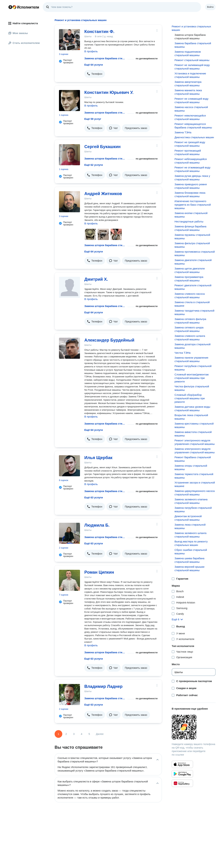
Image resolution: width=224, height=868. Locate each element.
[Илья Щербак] (69, 466)
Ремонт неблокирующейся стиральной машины (191, 161)
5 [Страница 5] (89, 734)
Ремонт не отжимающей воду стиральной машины (192, 169)
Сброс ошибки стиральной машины (191, 552)
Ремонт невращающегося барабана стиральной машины (193, 126)
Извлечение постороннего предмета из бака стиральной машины (193, 205)
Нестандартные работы (189, 221)
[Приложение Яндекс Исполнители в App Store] (182, 764)
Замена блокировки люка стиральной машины (190, 194)
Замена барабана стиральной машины (193, 45)
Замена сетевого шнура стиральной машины (189, 329)
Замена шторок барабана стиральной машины (105, 58)
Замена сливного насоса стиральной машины (190, 296)
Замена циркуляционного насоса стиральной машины (195, 493)
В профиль (91, 51)
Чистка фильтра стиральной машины (192, 388)
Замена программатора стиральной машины (189, 279)
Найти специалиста (23, 23)
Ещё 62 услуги (94, 165)
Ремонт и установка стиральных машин (191, 28)
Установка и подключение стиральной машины (190, 75)
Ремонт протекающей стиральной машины (188, 152)
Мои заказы (18, 33)
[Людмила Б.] (69, 533)
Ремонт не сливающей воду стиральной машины (191, 100)
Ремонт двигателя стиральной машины (193, 287)
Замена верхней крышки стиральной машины (189, 568)
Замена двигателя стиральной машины (193, 262)
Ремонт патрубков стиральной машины (193, 368)
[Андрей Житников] (69, 202)
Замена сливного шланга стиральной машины (190, 338)
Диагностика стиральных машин (194, 137)
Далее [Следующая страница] (100, 734)
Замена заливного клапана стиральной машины (191, 501)
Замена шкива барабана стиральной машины (189, 560)
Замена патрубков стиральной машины (193, 510)
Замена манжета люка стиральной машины (188, 92)
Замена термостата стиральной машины (194, 476)
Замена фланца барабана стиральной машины (190, 228)
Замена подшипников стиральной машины (188, 53)
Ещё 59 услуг (93, 119)
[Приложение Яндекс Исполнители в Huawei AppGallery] (182, 783)
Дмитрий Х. (96, 279)
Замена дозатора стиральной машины (192, 346)
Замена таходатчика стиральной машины (194, 312)
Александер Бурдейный (109, 340)
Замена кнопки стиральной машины (191, 215)
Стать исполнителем (24, 43)
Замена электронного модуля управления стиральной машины (195, 451)
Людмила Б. (97, 525)
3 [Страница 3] (74, 734)
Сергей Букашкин (102, 147)
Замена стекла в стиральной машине (192, 304)
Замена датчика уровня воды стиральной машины (192, 408)
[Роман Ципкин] (69, 580)
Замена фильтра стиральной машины (192, 245)
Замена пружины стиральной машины (192, 237)
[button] (95, 74)
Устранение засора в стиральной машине (195, 484)
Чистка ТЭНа (182, 353)
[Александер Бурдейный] (69, 348)
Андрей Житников (103, 194)
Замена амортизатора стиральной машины (188, 84)
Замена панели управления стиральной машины (191, 359)
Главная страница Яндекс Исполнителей (24, 7)
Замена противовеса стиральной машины (195, 253)
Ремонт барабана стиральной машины (193, 459)
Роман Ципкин (99, 572)
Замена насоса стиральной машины (191, 109)
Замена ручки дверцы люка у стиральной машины (192, 178)
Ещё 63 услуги (94, 497)
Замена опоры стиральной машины (191, 467)
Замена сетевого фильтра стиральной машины (190, 321)
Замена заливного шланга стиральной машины (190, 535)
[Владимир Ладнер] (69, 695)
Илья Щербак (98, 458)
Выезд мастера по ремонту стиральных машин (191, 543)
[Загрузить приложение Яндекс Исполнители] (194, 727)
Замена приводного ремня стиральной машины (191, 186)
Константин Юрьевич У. (109, 92)
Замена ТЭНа (183, 132)
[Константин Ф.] (69, 40)
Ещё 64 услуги (94, 65)
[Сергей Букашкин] (69, 155)
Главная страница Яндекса (10, 7)
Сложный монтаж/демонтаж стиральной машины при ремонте (192, 378)
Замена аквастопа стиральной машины (193, 434)
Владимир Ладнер (103, 686)
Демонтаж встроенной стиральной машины (188, 518)
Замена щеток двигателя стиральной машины (190, 270)
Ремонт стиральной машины (192, 60)
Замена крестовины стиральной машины (194, 425)
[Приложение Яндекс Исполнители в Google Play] (182, 774)
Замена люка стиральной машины (190, 526)
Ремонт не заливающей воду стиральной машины (192, 67)
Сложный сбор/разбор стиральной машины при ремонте (190, 398)
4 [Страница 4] (82, 734)
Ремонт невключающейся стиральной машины (190, 117)
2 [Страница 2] (66, 734)
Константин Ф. (99, 31)
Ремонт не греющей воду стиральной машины (190, 144)
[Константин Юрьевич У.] (69, 101)
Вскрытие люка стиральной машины (191, 417)
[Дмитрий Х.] (69, 287)
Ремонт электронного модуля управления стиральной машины (195, 442)
